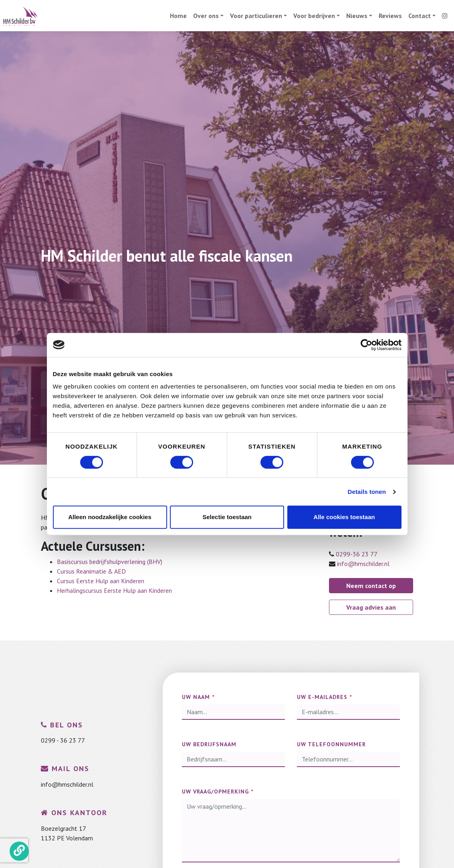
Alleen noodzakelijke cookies (110, 517)
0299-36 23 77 (357, 554)
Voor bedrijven (314, 16)
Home (178, 16)
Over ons (206, 16)
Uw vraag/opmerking (218, 791)
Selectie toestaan (227, 517)
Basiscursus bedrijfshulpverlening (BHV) (110, 562)
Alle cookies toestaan (344, 517)
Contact (420, 16)
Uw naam (198, 697)
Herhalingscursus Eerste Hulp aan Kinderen (114, 590)
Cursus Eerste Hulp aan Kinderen (101, 581)
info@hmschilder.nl (363, 564)
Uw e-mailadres (324, 697)
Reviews (390, 16)
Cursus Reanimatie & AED (91, 571)
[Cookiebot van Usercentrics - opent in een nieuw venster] (366, 345)
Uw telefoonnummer (331, 744)
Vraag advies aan (371, 607)
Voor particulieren (256, 16)
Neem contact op (371, 586)
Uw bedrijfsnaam (209, 744)
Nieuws (357, 16)
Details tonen (367, 492)
